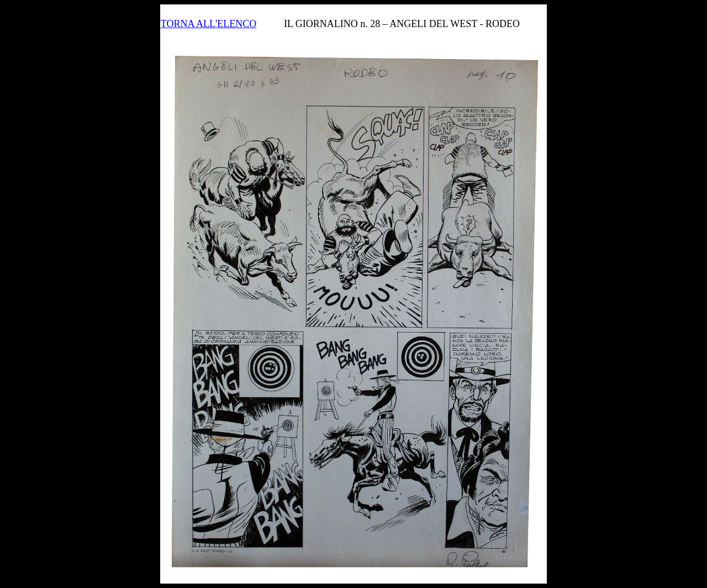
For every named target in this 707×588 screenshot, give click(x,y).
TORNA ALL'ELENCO (209, 24)
